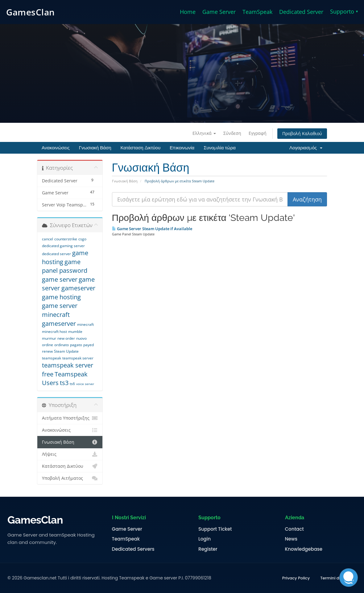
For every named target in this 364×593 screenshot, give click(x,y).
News (291, 539)
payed (89, 345)
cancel (48, 239)
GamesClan (31, 12)
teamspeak (52, 358)
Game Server (219, 12)
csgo (82, 239)
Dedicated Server (301, 12)
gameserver (59, 323)
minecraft (85, 324)
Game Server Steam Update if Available (152, 229)
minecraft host (54, 332)
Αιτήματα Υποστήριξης (70, 418)
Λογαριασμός (306, 148)
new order (66, 338)
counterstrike (66, 239)
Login (205, 539)
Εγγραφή (258, 133)
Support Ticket (215, 529)
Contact (294, 529)
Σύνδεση (232, 133)
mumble (75, 332)
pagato (76, 345)
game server (60, 279)
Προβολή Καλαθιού (302, 133)
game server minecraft (60, 310)
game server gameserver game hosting (69, 288)
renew (47, 351)
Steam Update (66, 351)
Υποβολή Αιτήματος (70, 478)
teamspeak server (78, 358)
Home (188, 12)
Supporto (344, 11)
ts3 (64, 383)
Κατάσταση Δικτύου (140, 148)
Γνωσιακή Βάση (95, 148)
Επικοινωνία (182, 148)
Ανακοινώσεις (56, 148)
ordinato (62, 345)
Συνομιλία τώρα (220, 148)
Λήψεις (70, 454)
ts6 (72, 384)
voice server (85, 384)
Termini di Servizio (338, 578)
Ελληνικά (204, 133)
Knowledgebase (304, 549)
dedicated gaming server (63, 246)
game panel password (65, 266)
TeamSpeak (257, 12)
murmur (49, 338)
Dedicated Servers (133, 549)
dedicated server (56, 254)
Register (208, 549)
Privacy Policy (296, 578)
